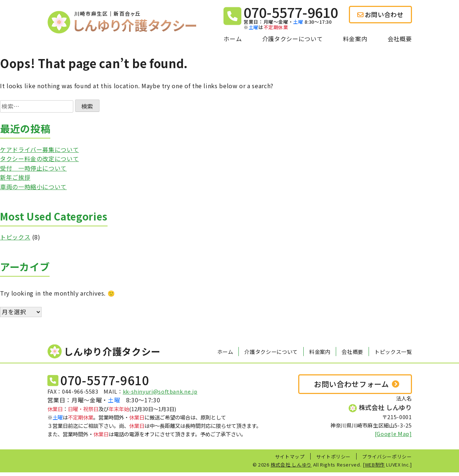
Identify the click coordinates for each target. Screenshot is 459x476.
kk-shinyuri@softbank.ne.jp (160, 391)
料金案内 (355, 39)
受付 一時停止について (33, 168)
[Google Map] (393, 434)
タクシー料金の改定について (39, 159)
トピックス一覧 (393, 352)
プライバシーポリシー (387, 457)
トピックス (15, 237)
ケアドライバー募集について (39, 149)
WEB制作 (375, 465)
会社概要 (400, 39)
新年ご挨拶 (15, 177)
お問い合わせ (380, 14)
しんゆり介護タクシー (104, 352)
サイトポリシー (333, 457)
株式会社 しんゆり (291, 465)
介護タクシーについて (292, 39)
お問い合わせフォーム (351, 384)
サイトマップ (290, 457)
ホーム (233, 39)
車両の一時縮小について (33, 187)
